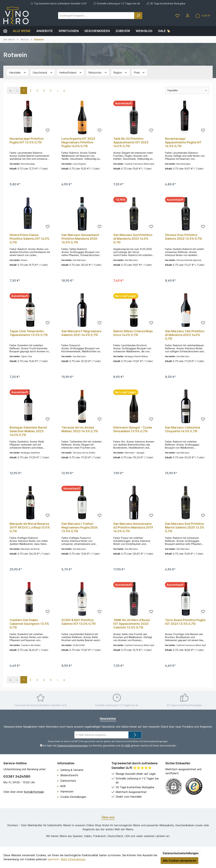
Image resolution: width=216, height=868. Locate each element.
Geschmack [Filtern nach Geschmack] (43, 73)
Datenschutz (68, 781)
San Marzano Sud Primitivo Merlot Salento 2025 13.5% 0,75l (185, 527)
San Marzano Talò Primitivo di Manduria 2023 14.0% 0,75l (185, 335)
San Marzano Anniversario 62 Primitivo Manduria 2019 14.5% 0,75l (133, 527)
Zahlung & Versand (72, 770)
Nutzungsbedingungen (156, 741)
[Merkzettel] (177, 16)
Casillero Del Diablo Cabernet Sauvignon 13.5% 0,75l (29, 624)
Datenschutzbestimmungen (72, 746)
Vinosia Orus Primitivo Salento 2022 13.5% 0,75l (183, 237)
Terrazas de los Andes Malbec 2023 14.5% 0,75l (80, 429)
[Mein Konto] (188, 16)
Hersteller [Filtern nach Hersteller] (18, 73)
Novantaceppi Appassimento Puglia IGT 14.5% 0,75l (183, 142)
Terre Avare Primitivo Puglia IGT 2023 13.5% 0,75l (185, 622)
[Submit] (135, 735)
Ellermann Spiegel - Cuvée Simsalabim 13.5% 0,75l (133, 429)
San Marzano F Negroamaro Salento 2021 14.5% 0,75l (81, 333)
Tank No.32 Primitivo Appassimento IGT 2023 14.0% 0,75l (131, 142)
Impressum (67, 791)
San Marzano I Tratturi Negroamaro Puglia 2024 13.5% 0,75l (80, 527)
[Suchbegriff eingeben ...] (96, 16)
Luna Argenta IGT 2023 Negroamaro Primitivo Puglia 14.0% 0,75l (78, 142)
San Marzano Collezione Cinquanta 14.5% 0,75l (183, 429)
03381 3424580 (17, 776)
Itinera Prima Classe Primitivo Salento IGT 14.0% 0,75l (29, 239)
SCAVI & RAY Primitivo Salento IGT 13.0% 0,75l (79, 622)
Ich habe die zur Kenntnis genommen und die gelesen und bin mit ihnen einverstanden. (110, 746)
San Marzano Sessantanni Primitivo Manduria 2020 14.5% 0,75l (80, 239)
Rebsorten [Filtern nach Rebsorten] (98, 73)
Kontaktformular (34, 792)
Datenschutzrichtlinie (127, 741)
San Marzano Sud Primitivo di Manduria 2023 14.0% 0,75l (133, 239)
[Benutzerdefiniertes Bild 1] (194, 786)
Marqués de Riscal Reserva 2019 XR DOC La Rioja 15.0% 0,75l (30, 527)
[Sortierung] (187, 90)
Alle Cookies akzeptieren (179, 861)
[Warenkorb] (203, 16)
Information (66, 763)
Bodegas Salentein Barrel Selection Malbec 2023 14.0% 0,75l (28, 431)
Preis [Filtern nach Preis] (139, 73)
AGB (127, 746)
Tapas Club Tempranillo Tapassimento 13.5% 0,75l (29, 333)
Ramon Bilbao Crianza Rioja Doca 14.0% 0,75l (133, 333)
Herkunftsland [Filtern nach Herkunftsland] (71, 73)
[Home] (7, 31)
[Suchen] (138, 16)
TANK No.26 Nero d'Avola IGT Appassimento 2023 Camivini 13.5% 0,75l (131, 624)
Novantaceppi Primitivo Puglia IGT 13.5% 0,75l (27, 140)
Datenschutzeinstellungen (181, 853)
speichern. (54, 859)
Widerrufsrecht (69, 775)
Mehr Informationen (73, 859)
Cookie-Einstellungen (73, 797)
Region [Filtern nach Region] (120, 73)
